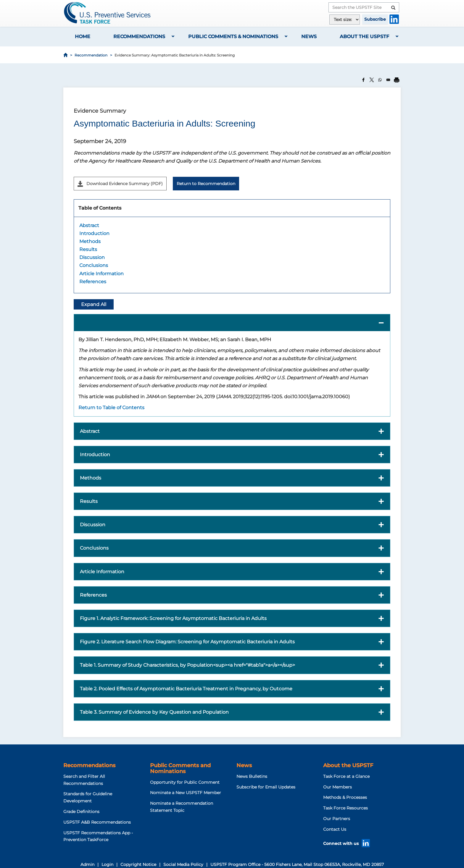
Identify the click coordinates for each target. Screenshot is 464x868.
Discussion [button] (93, 525)
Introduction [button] (95, 455)
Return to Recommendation (206, 184)
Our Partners (337, 819)
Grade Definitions (81, 812)
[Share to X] (372, 80)
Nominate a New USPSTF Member (186, 793)
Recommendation (91, 55)
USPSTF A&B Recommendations (97, 822)
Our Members (337, 787)
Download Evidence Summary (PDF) (120, 184)
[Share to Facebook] (363, 80)
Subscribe (375, 19)
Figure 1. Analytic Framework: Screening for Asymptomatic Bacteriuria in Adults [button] (173, 618)
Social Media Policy (183, 864)
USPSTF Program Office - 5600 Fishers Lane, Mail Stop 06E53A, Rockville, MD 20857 (297, 864)
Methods (90, 241)
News (309, 37)
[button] (232, 323)
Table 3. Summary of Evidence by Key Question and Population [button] (154, 712)
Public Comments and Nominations (180, 768)
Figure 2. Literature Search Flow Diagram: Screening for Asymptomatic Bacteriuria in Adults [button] (187, 642)
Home (83, 37)
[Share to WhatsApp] (380, 80)
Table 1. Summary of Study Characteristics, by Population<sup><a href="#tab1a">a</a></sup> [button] (187, 665)
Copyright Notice (138, 864)
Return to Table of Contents (111, 408)
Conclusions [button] (94, 548)
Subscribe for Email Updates (266, 787)
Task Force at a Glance (346, 776)
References (93, 282)
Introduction (94, 233)
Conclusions (94, 265)
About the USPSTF (364, 37)
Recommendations (139, 37)
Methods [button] (91, 478)
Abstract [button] (90, 431)
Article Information (101, 274)
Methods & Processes (345, 797)
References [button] (93, 595)
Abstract (89, 225)
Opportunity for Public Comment (185, 782)
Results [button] (89, 501)
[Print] (397, 80)
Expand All (94, 304)
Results (88, 249)
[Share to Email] (388, 80)
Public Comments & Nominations (233, 37)
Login (107, 864)
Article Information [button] (102, 572)
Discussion (92, 257)
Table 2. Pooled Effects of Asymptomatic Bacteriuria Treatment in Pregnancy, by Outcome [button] (186, 689)
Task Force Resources (345, 808)
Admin (87, 864)
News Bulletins (252, 776)
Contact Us (335, 829)
